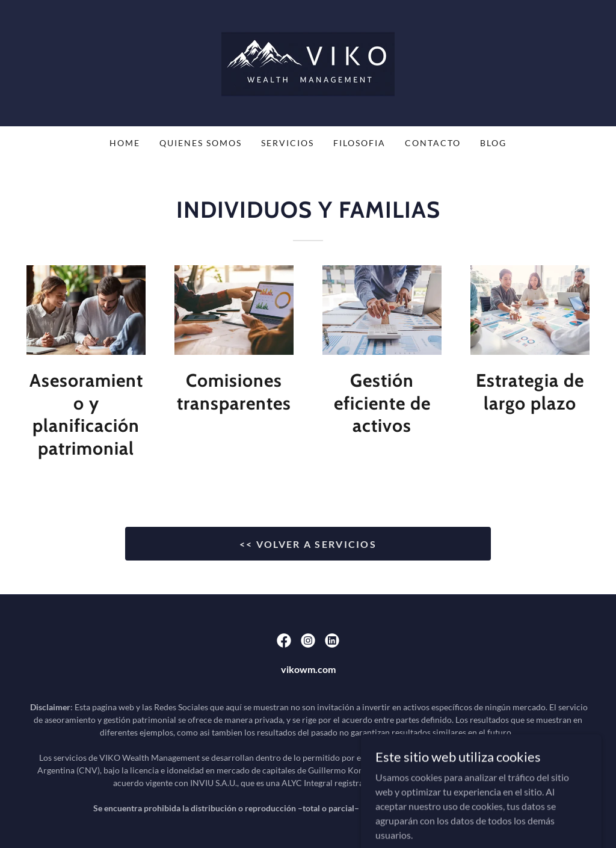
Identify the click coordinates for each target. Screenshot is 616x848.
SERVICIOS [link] (288, 143)
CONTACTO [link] (433, 143)
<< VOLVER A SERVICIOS (308, 544)
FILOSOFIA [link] (359, 143)
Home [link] (125, 143)
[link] (308, 62)
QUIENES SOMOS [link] (201, 143)
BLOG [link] (493, 143)
